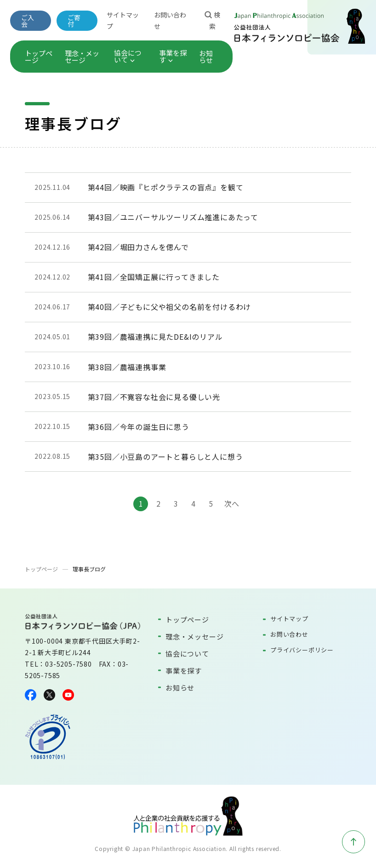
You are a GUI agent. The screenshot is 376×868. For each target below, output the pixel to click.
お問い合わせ (289, 634)
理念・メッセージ (82, 57)
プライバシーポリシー (302, 650)
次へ (232, 503)
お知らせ (206, 57)
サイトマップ (289, 619)
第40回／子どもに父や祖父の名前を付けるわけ (170, 307)
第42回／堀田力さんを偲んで (138, 247)
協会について (128, 56)
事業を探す (173, 56)
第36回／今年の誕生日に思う (139, 427)
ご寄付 (74, 21)
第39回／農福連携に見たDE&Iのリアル (155, 337)
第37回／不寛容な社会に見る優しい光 (154, 397)
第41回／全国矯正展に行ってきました (154, 277)
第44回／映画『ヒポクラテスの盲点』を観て (166, 187)
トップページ (39, 57)
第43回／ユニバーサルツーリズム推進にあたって (173, 217)
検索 (212, 20)
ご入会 (28, 21)
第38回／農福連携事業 (127, 367)
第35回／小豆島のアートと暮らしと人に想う (165, 457)
